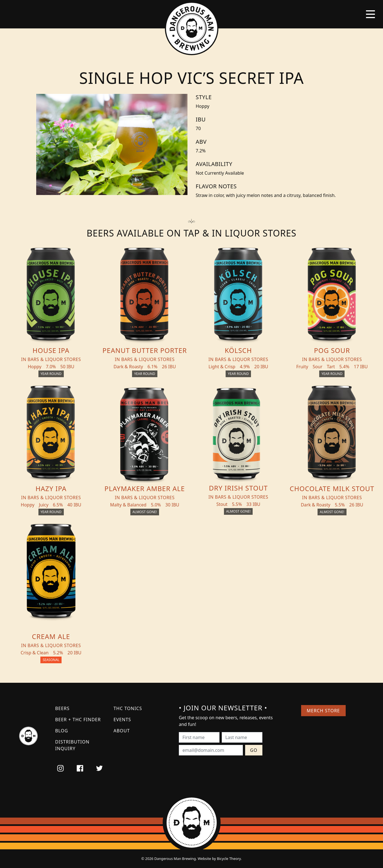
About (122, 731)
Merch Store (323, 711)
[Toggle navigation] (370, 14)
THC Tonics (128, 708)
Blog (62, 731)
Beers (62, 708)
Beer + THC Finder (78, 720)
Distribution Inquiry (72, 745)
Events (122, 720)
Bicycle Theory (229, 859)
